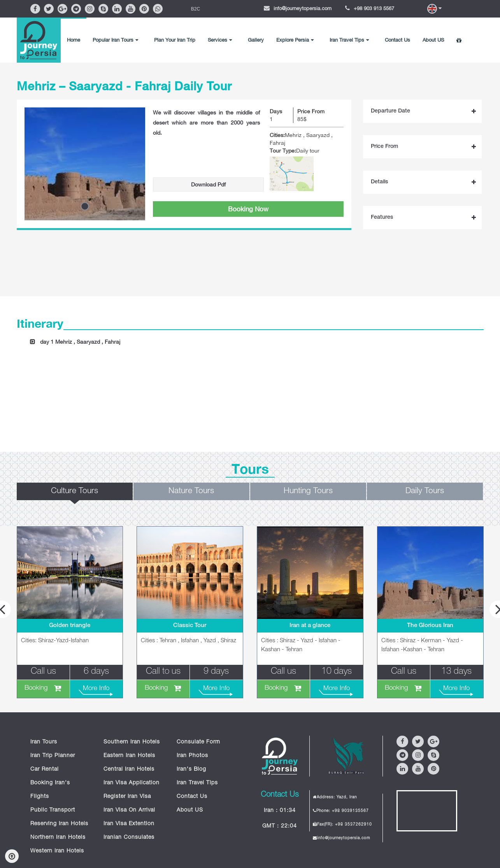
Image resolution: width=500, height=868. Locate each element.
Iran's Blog (191, 770)
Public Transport (53, 810)
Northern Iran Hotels (58, 838)
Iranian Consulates (129, 838)
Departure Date (390, 111)
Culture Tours (75, 491)
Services (220, 40)
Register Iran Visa (127, 797)
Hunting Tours (308, 491)
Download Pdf (208, 184)
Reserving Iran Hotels (59, 824)
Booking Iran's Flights (50, 790)
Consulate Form (198, 742)
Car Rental (45, 770)
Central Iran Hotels (129, 770)
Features (382, 218)
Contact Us (397, 40)
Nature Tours (191, 491)
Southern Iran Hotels (132, 742)
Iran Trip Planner (53, 756)
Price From (384, 147)
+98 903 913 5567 (374, 8)
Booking (36, 688)
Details (379, 182)
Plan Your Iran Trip (175, 40)
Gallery (256, 40)
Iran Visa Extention (129, 824)
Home (74, 40)
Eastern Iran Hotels (129, 756)
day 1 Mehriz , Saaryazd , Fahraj (80, 342)
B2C (196, 9)
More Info (96, 689)
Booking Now (248, 209)
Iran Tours (44, 742)
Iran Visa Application (132, 783)
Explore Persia (295, 40)
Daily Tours (425, 491)
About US (433, 40)
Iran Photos (192, 756)
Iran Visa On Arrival (129, 810)
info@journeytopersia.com (303, 8)
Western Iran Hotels (57, 851)
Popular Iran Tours (115, 40)
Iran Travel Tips (349, 40)
